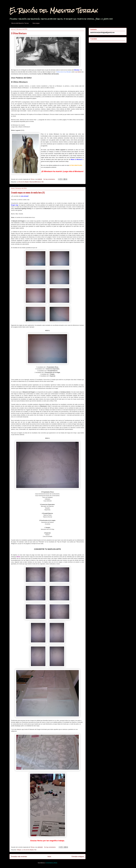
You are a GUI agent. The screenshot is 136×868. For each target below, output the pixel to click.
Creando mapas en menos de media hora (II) (28, 192)
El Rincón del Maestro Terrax (54, 11)
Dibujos (19, 850)
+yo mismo (78, 72)
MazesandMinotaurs (35, 182)
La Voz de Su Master (23, 182)
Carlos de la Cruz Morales (64, 72)
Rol (43, 182)
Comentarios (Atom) (52, 863)
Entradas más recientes (19, 857)
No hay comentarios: (50, 179)
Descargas (36, 23)
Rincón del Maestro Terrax (20, 23)
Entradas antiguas (78, 857)
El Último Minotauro (19, 33)
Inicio (49, 857)
